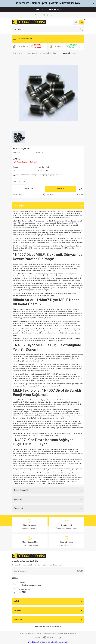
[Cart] (82, 22)
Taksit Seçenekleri (22, 490)
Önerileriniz (19, 508)
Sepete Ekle (28, 189)
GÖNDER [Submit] (80, 571)
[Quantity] (20, 181)
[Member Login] (76, 22)
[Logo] (29, 22)
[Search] (48, 29)
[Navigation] (48, 39)
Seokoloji (38, 627)
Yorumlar (18, 499)
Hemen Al (60, 189)
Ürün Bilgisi (19, 206)
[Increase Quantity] (24, 181)
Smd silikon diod (43, 167)
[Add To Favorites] (80, 189)
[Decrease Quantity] (15, 181)
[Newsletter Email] (48, 571)
